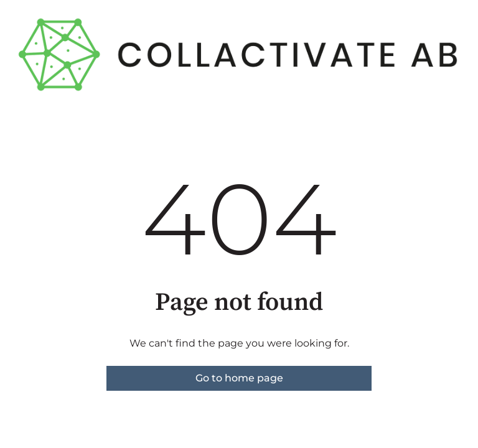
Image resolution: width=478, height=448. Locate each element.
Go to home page (239, 378)
